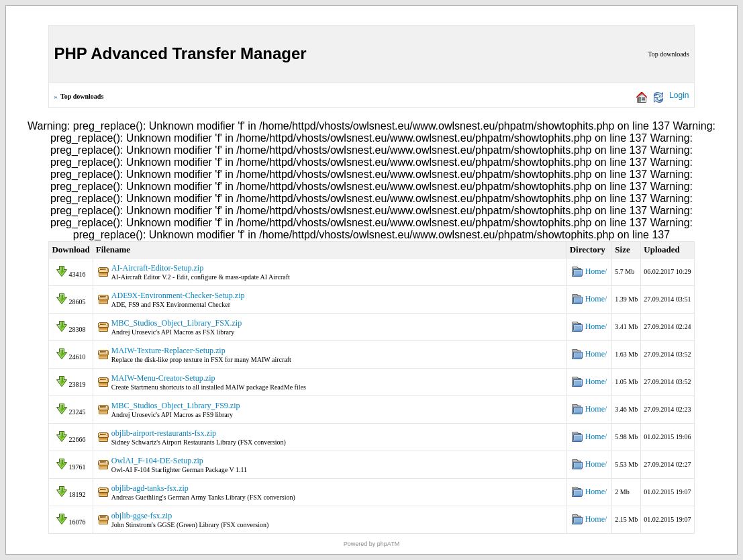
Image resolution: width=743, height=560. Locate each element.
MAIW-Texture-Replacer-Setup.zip (168, 351)
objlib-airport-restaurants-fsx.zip (164, 433)
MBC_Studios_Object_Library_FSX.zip (177, 323)
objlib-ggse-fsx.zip (142, 516)
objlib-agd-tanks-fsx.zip (150, 488)
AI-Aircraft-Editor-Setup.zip (157, 268)
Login (679, 95)
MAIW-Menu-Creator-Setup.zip (163, 378)
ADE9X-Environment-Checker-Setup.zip (178, 295)
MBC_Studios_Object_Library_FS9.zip (176, 406)
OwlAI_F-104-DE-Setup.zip (157, 461)
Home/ (596, 271)
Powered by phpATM (371, 544)
